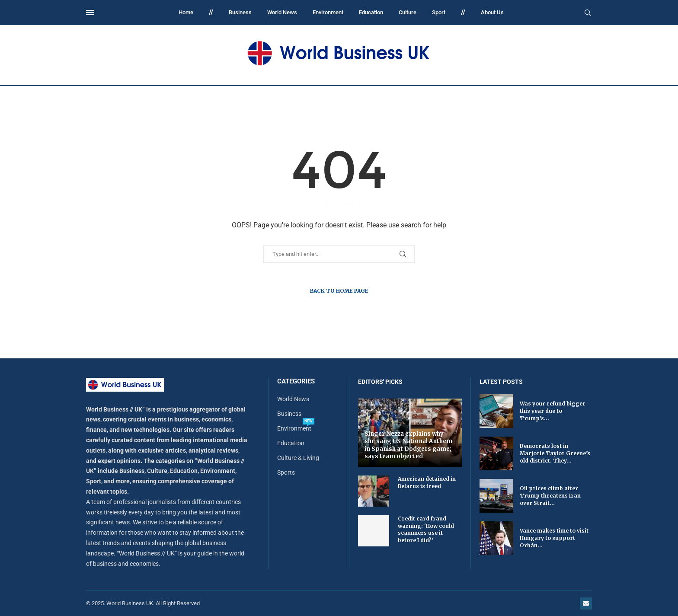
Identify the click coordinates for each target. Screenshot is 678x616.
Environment (328, 12)
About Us (492, 12)
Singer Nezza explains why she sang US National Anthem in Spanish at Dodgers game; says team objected (408, 445)
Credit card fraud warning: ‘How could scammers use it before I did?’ (426, 529)
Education (371, 12)
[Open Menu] (90, 13)
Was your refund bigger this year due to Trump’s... (553, 411)
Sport (439, 12)
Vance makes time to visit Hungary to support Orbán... (554, 538)
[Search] (588, 13)
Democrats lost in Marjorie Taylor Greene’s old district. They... (555, 453)
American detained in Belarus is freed (427, 482)
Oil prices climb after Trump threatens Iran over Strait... (550, 496)
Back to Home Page (339, 291)
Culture (408, 12)
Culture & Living (298, 458)
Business (240, 12)
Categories (296, 381)
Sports (286, 472)
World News (282, 12)
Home (186, 12)
